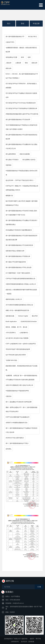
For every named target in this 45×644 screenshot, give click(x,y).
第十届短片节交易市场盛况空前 (16, 262)
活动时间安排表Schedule (29, 322)
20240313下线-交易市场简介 (15, 438)
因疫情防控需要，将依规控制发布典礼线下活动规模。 (21, 368)
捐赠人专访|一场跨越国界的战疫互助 (17, 310)
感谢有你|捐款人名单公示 (14, 299)
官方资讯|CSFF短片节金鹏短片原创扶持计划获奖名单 (21, 95)
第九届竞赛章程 (11, 154)
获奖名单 (34, 63)
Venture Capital (23, 316)
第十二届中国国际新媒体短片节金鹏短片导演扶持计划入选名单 (21, 430)
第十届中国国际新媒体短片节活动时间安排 (19, 245)
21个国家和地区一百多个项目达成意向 (18, 273)
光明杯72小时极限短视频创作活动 (16, 423)
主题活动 (9, 396)
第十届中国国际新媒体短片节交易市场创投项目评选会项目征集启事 (21, 238)
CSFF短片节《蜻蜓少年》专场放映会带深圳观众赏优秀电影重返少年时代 (22, 188)
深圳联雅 (31, 642)
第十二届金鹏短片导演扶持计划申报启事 (19, 402)
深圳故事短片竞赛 (11, 57)
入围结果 (18, 63)
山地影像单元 (24, 333)
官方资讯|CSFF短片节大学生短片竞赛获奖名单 (21, 103)
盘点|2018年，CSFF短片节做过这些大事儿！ (20, 180)
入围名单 (9, 63)
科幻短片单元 (33, 37)
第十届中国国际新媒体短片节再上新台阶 (19, 267)
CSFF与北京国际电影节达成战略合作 (18, 417)
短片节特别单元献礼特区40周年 (16, 355)
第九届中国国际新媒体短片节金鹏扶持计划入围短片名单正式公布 (21, 146)
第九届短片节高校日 (12, 160)
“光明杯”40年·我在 (11, 360)
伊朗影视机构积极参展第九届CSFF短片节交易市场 (22, 114)
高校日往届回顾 (25, 154)
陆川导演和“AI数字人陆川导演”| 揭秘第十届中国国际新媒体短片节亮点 (22, 203)
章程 (23, 24)
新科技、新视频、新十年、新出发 (16, 327)
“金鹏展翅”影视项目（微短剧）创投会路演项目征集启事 (21, 50)
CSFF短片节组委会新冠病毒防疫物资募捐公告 (20, 279)
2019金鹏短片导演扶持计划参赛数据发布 (19, 230)
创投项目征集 (10, 316)
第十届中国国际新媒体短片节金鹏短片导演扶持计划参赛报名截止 (21, 222)
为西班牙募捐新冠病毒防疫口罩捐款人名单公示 (21, 284)
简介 (9, 24)
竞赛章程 (9, 165)
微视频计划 (9, 196)
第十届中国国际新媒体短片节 (15, 37)
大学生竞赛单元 (11, 333)
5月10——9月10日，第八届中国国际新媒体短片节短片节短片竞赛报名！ (22, 76)
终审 (22, 57)
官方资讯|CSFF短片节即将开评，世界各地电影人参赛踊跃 (21, 86)
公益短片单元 (10, 42)
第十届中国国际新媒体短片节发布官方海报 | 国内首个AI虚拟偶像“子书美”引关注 (21, 213)
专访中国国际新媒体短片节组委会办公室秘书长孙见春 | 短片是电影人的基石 (21, 127)
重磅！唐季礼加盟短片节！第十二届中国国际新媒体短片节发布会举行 (21, 409)
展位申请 (35, 316)
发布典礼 (9, 449)
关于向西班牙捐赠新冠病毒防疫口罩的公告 (19, 305)
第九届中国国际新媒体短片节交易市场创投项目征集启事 (21, 137)
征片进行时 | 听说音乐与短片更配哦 (17, 338)
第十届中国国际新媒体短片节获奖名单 (18, 256)
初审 (29, 57)
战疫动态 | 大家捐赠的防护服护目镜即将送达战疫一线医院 (21, 292)
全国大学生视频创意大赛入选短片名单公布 (19, 385)
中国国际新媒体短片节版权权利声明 (17, 391)
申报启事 (36, 24)
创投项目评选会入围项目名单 (15, 251)
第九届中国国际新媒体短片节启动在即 (18, 120)
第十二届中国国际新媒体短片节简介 (17, 443)
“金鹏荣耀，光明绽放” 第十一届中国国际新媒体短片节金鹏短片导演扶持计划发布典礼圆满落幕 (21, 378)
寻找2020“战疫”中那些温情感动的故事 (18, 349)
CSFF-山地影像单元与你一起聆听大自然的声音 (21, 344)
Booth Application (11, 322)
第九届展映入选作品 (29, 160)
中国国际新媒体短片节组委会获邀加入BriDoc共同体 (21, 173)
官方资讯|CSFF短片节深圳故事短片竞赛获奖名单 (21, 108)
